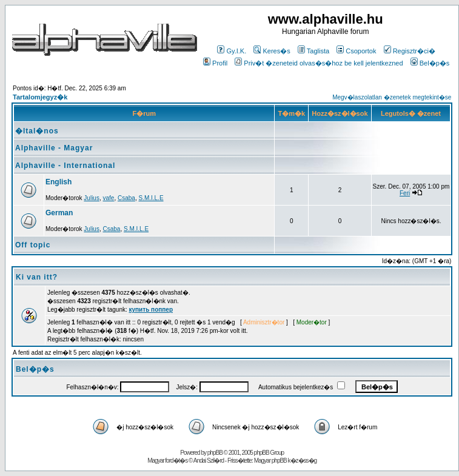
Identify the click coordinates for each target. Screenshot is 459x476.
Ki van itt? (37, 277)
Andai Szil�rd (209, 461)
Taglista (313, 51)
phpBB (215, 453)
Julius (92, 198)
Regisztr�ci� (410, 51)
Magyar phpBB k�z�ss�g (286, 461)
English (59, 182)
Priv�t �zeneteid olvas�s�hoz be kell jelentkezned (319, 63)
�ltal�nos (37, 131)
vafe (109, 198)
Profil (215, 63)
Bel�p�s (430, 63)
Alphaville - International (65, 166)
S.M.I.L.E (151, 198)
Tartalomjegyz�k (40, 97)
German (59, 213)
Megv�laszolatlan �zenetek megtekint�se (392, 97)
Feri (405, 193)
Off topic (33, 245)
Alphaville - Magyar (54, 148)
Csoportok (356, 51)
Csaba (126, 198)
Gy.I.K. (232, 51)
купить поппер (151, 310)
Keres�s (272, 51)
